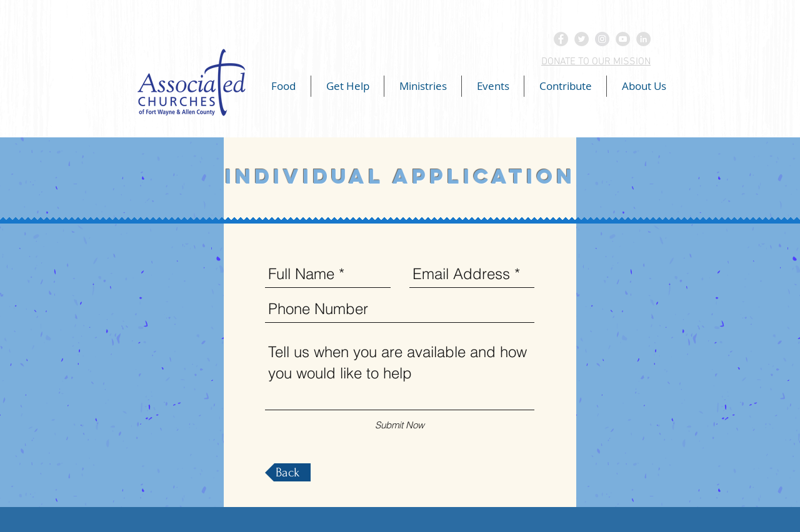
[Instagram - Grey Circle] (602, 39)
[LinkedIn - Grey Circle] (643, 39)
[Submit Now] (400, 425)
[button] (283, 86)
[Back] (288, 472)
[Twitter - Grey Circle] (582, 39)
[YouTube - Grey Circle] (623, 39)
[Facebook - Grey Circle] (561, 39)
